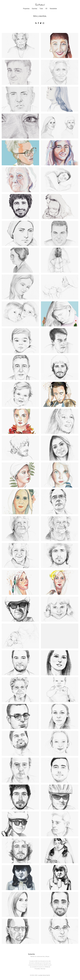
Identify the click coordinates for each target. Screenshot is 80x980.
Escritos (34, 8)
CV (46, 8)
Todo (41, 8)
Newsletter (53, 8)
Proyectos (26, 8)
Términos (43, 969)
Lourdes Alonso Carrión (44, 975)
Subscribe (31, 954)
